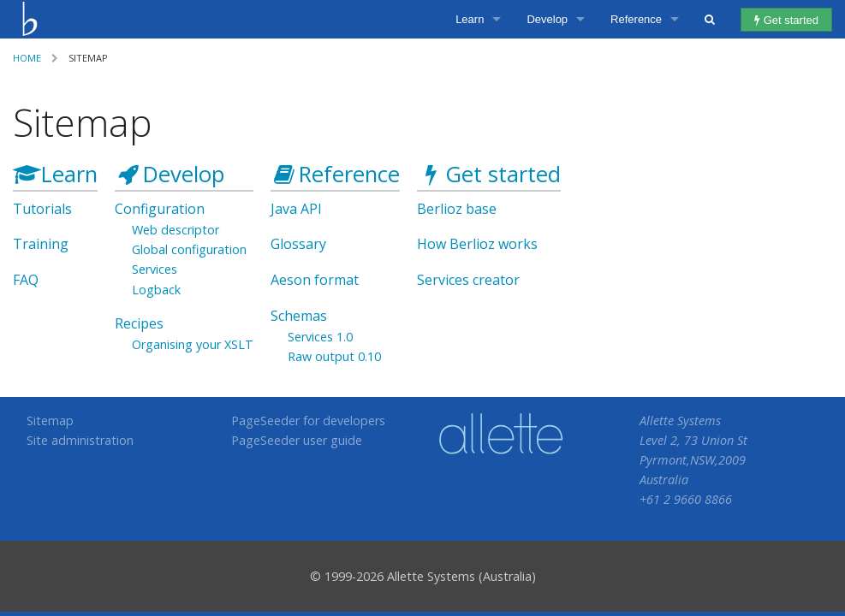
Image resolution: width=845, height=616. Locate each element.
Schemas (299, 316)
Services (155, 269)
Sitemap (50, 421)
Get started (786, 20)
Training (41, 244)
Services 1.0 (320, 337)
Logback (156, 290)
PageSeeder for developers (308, 421)
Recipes (139, 323)
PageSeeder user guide (297, 440)
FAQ (26, 280)
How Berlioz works (477, 244)
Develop (547, 19)
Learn (470, 19)
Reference (636, 19)
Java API (296, 209)
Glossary (298, 244)
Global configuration (189, 249)
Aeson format (315, 280)
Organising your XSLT (193, 344)
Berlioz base (457, 209)
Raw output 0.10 (334, 356)
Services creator (468, 280)
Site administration (80, 440)
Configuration (160, 209)
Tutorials (42, 209)
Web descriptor (176, 230)
